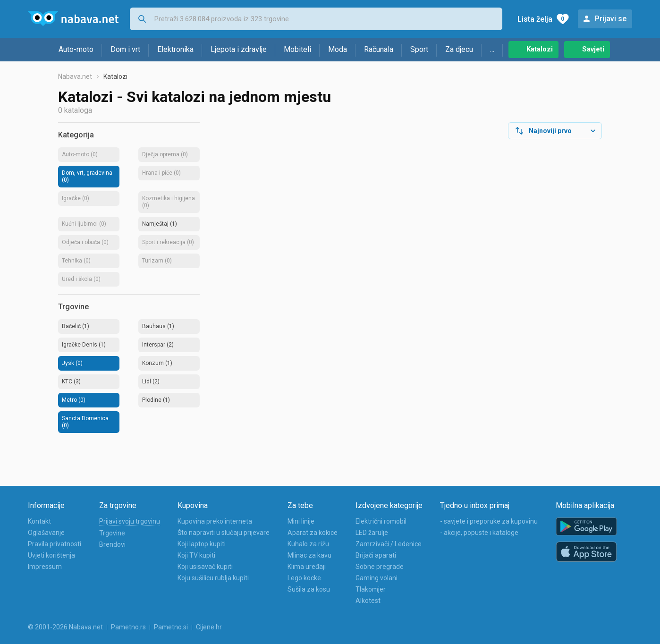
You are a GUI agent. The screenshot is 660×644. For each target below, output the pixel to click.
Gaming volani (377, 578)
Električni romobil (381, 521)
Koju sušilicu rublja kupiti (213, 578)
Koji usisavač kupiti (205, 567)
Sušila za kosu (309, 589)
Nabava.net (75, 76)
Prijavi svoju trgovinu (130, 521)
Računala (379, 49)
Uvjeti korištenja (51, 555)
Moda (338, 49)
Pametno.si (171, 627)
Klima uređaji (307, 567)
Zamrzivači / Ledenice (389, 544)
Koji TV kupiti (196, 555)
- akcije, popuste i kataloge (479, 533)
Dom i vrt (125, 49)
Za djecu (459, 49)
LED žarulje (372, 533)
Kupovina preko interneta (215, 521)
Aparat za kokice (313, 533)
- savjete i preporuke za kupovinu (489, 521)
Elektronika (175, 49)
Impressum (45, 567)
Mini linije (301, 521)
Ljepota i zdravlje (239, 49)
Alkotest (368, 601)
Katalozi (540, 49)
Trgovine (112, 533)
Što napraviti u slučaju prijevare (224, 533)
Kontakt (39, 521)
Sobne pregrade (380, 567)
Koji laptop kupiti (202, 544)
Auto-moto (76, 49)
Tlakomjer (371, 589)
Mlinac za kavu (309, 555)
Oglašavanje (46, 533)
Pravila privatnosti (55, 544)
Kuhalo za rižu (308, 544)
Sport (419, 49)
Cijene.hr (209, 627)
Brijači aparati (376, 555)
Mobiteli (297, 49)
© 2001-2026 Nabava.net (65, 627)
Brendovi (112, 544)
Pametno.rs (128, 627)
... (492, 49)
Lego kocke (304, 578)
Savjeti (593, 49)
